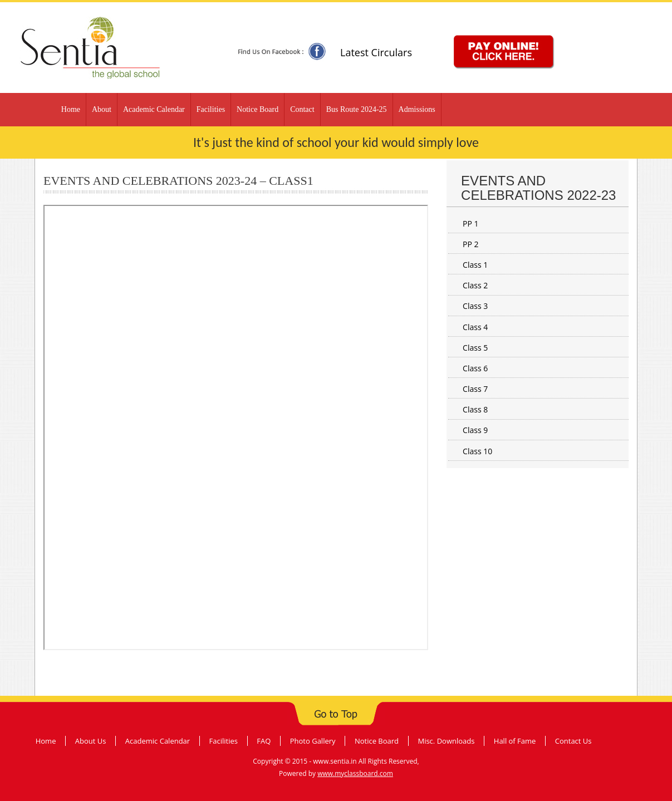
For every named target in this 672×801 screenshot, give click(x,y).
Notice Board (257, 109)
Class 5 (475, 348)
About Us (91, 741)
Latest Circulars (376, 52)
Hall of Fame (515, 741)
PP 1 (471, 223)
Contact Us (573, 741)
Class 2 (475, 285)
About (102, 109)
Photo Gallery (313, 741)
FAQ (264, 741)
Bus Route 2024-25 (357, 109)
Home (71, 109)
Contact (302, 109)
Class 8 (475, 409)
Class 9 (475, 430)
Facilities (211, 109)
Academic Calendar (154, 109)
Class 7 (475, 389)
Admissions (417, 109)
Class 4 (475, 327)
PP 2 (471, 244)
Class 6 (475, 368)
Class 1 (475, 265)
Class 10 (477, 451)
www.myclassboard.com (355, 773)
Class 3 (475, 306)
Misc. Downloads (446, 741)
